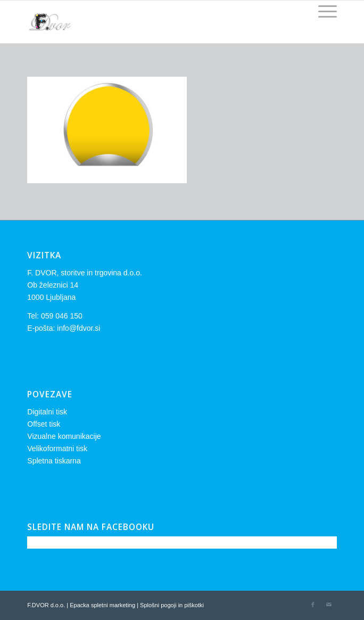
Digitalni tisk (47, 412)
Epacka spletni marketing (102, 605)
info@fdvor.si (78, 328)
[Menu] (322, 11)
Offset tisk (44, 424)
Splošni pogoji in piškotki (172, 605)
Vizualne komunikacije (64, 436)
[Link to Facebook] (313, 605)
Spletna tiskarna (54, 461)
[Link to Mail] (329, 605)
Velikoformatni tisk (57, 448)
